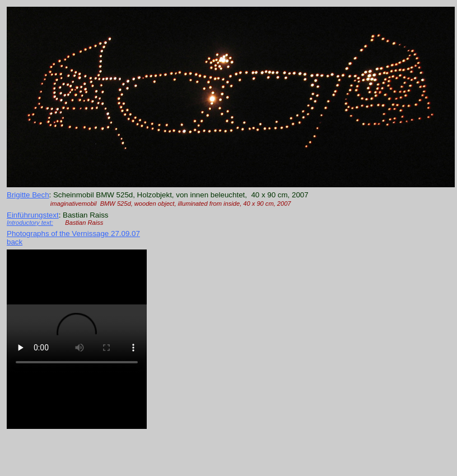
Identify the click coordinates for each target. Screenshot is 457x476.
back (15, 242)
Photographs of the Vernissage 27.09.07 (73, 234)
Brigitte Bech (28, 195)
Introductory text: (30, 223)
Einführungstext (33, 215)
